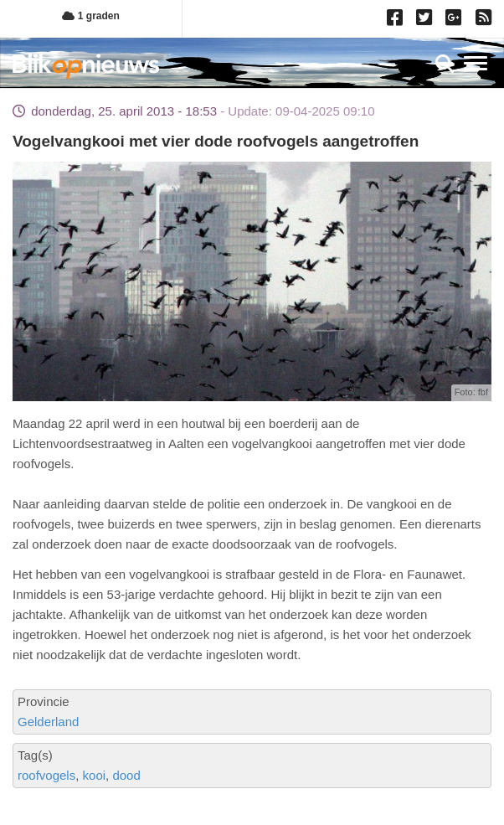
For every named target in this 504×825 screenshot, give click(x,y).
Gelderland (48, 722)
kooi (95, 775)
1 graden (90, 16)
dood (126, 775)
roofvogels (46, 775)
